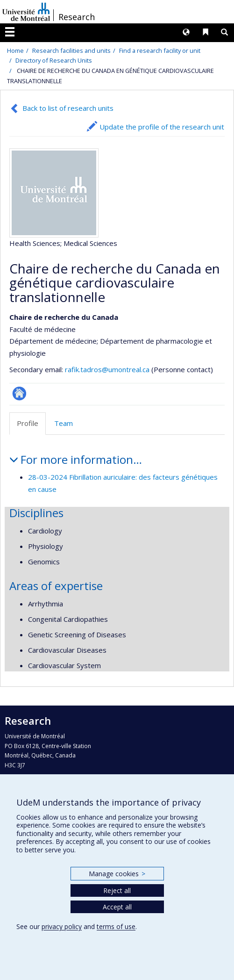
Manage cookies (117, 874)
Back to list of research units (68, 108)
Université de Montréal (26, 12)
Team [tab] (64, 423)
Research (77, 17)
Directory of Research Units (54, 60)
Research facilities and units (71, 50)
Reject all (117, 890)
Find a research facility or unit (160, 50)
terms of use (116, 926)
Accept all (117, 907)
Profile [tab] (28, 423)
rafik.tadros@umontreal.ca (107, 369)
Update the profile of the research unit (162, 127)
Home (15, 50)
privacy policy (62, 926)
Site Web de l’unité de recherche (19, 393)
